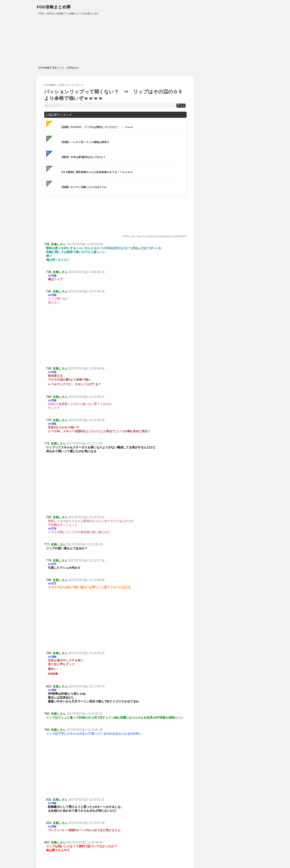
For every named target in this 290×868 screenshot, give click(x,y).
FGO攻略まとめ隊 (54, 7)
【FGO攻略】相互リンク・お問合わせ (58, 68)
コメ (181, 106)
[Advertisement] (115, 339)
